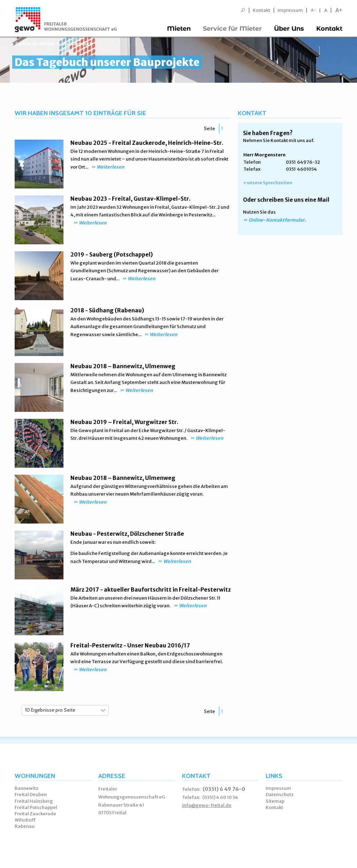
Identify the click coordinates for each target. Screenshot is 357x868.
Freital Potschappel (36, 807)
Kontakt (261, 10)
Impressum (290, 10)
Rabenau (25, 826)
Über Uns (289, 29)
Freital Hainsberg (34, 801)
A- (314, 10)
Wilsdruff (25, 820)
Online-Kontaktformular (277, 220)
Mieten (179, 29)
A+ (339, 10)
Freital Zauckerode (35, 814)
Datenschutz (280, 795)
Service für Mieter (232, 29)
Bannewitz (26, 788)
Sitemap (275, 801)
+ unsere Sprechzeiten (268, 183)
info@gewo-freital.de (207, 805)
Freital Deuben (31, 795)
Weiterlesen (110, 167)
